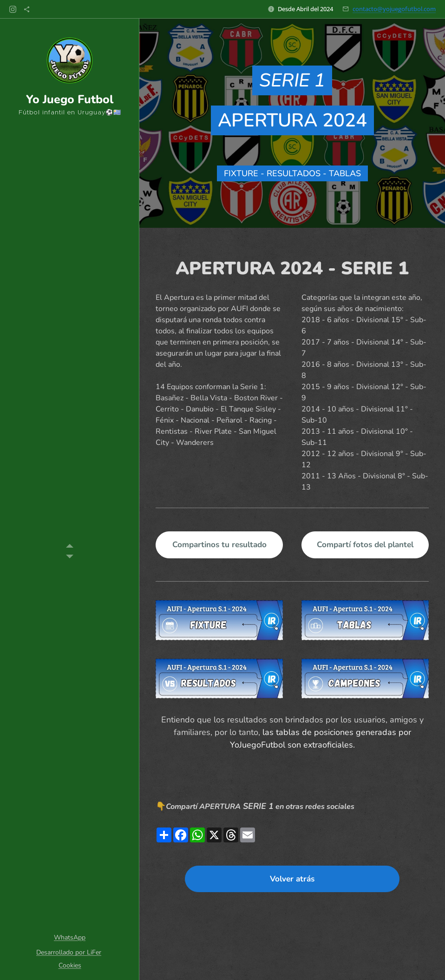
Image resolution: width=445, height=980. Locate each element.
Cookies (70, 965)
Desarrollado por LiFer (69, 952)
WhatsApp (70, 937)
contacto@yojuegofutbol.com (394, 9)
